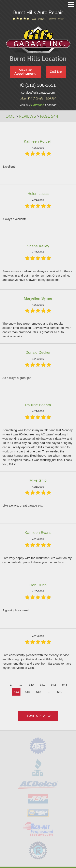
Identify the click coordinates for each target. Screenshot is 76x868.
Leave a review (38, 716)
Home (9, 116)
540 (31, 685)
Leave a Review (56, 19)
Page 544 (49, 116)
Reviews (27, 116)
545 (27, 692)
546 (39, 692)
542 (53, 685)
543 (65, 685)
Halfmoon (38, 105)
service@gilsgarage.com (38, 92)
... (21, 685)
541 (42, 685)
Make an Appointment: (25, 72)
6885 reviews (38, 19)
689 (60, 692)
